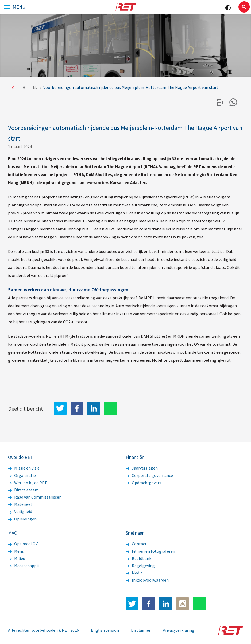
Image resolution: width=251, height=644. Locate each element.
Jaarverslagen (142, 468)
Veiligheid (20, 511)
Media (134, 573)
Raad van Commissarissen (35, 497)
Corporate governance (149, 475)
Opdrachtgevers (143, 483)
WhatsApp (111, 408)
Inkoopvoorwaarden (147, 580)
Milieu (17, 558)
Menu (19, 7)
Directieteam (23, 490)
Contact (136, 544)
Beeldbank (138, 558)
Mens (16, 551)
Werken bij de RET (28, 483)
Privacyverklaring (178, 630)
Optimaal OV (23, 544)
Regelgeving (140, 566)
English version (105, 630)
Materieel (20, 504)
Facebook (149, 604)
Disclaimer (141, 630)
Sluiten (244, 7)
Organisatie (22, 475)
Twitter (132, 604)
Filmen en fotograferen (150, 551)
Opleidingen (22, 519)
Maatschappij (23, 566)
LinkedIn (94, 408)
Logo (125, 7)
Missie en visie (24, 468)
